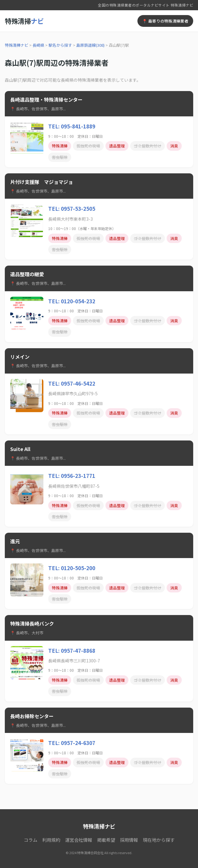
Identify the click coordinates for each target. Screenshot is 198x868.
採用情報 (129, 840)
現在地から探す (159, 840)
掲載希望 (106, 840)
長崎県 (38, 45)
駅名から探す (60, 45)
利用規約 (51, 840)
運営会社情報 (79, 840)
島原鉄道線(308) (90, 45)
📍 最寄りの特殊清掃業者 (165, 21)
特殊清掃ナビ (17, 45)
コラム (31, 840)
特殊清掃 (24, 21)
